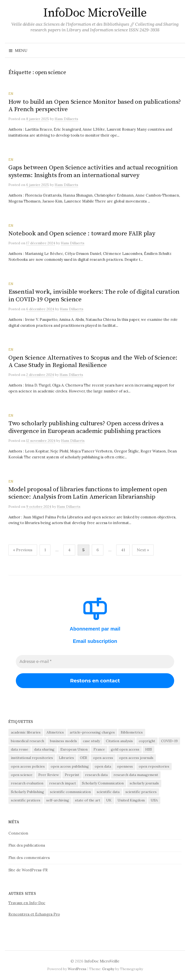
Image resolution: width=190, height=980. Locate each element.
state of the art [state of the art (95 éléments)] (88, 800)
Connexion (18, 833)
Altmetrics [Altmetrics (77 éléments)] (55, 732)
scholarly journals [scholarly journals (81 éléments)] (144, 783)
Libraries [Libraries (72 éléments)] (66, 758)
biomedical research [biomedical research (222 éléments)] (27, 741)
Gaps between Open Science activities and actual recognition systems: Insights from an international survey (93, 171)
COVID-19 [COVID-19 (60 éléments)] (169, 741)
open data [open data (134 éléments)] (103, 766)
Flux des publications (27, 845)
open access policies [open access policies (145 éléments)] (28, 766)
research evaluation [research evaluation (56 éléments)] (27, 783)
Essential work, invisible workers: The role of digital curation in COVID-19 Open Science (94, 296)
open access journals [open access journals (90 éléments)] (136, 758)
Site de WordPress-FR (28, 870)
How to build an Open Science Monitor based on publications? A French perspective (95, 106)
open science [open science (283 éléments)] (22, 775)
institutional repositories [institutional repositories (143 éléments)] (32, 758)
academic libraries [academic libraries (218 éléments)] (26, 732)
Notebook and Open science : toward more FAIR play (82, 234)
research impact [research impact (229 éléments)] (63, 783)
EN (11, 94)
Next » (143, 550)
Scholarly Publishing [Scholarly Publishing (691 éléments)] (27, 792)
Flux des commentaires (29, 858)
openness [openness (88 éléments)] (125, 766)
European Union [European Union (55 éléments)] (74, 749)
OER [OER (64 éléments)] (83, 758)
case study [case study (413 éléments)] (91, 741)
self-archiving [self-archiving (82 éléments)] (58, 800)
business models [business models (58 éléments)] (63, 741)
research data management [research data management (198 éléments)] (136, 775)
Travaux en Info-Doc (27, 903)
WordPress (77, 969)
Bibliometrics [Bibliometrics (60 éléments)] (132, 732)
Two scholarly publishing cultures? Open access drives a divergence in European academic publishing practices (86, 427)
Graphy (108, 969)
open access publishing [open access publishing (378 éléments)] (70, 766)
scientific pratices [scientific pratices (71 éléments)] (26, 800)
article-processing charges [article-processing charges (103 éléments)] (92, 732)
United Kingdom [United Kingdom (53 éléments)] (131, 800)
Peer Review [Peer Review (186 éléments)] (49, 775)
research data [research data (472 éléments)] (96, 775)
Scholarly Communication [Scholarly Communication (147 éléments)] (103, 783)
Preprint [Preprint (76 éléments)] (72, 775)
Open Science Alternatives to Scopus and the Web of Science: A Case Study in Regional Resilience (93, 361)
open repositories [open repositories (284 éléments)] (154, 766)
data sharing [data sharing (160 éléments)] (44, 749)
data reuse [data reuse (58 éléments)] (20, 749)
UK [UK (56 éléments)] (109, 800)
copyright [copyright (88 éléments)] (147, 741)
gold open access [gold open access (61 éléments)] (125, 749)
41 (123, 550)
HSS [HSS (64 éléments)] (149, 749)
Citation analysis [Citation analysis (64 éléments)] (119, 741)
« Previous (23, 550)
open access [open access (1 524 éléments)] (103, 758)
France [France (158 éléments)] (99, 749)
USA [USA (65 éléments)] (154, 800)
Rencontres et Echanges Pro (34, 914)
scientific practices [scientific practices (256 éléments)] (141, 792)
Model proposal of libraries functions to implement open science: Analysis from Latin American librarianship (88, 493)
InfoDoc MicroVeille (95, 13)
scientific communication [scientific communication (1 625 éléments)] (70, 792)
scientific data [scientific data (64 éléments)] (108, 792)
